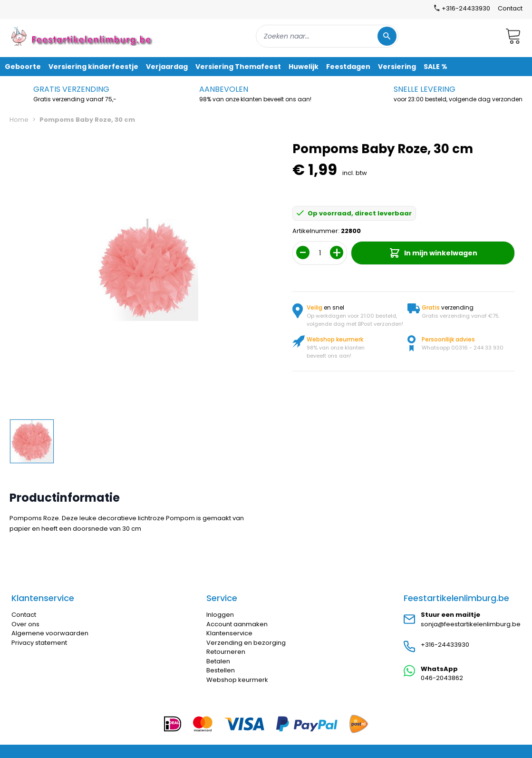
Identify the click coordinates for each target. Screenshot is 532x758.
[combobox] (327, 36)
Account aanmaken (237, 624)
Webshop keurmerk (237, 680)
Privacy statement (39, 643)
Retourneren (226, 652)
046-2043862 (442, 678)
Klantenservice (229, 633)
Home (19, 120)
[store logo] (83, 36)
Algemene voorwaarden (50, 633)
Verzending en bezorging (246, 643)
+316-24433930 (445, 645)
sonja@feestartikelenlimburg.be (471, 624)
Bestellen (221, 670)
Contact (510, 8)
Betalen (218, 661)
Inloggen (220, 615)
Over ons (25, 624)
